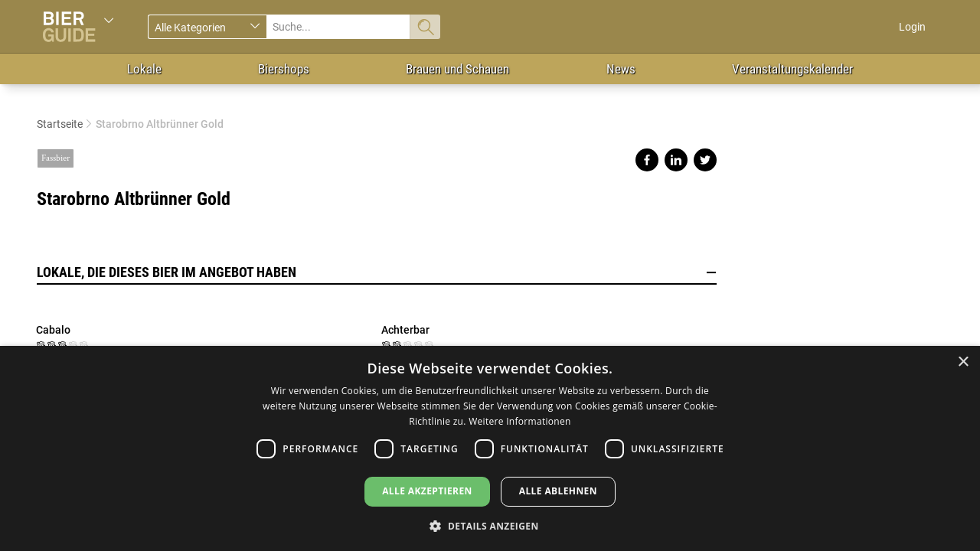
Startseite (60, 124)
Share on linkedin (676, 160)
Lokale (144, 69)
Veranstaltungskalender (792, 69)
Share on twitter (705, 160)
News (621, 69)
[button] (490, 525)
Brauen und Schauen (457, 69)
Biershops (284, 69)
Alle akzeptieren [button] (427, 491)
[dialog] (490, 448)
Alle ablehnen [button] (558, 491)
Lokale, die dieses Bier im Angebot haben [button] (377, 272)
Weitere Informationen (520, 421)
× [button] (963, 362)
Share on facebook (647, 160)
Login (912, 27)
